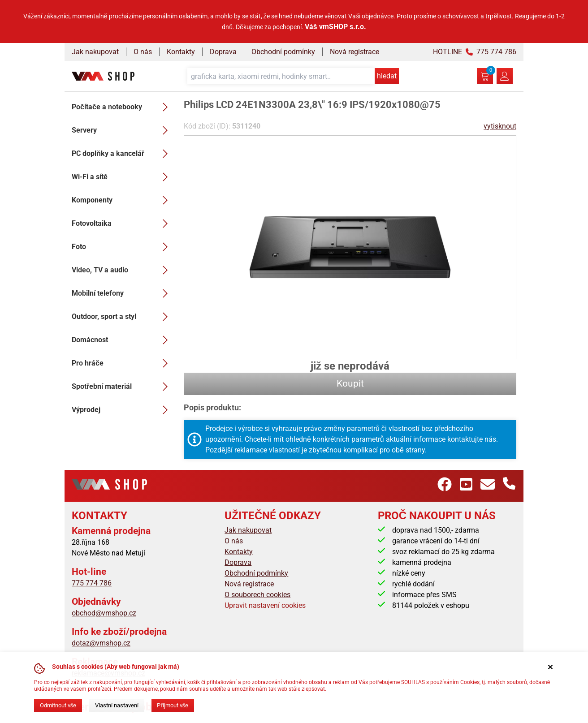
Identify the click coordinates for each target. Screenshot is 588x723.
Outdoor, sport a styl (122, 317)
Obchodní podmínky (283, 52)
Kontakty (181, 52)
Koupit (350, 383)
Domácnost (122, 340)
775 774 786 (92, 583)
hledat (387, 76)
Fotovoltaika (122, 224)
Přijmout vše (173, 705)
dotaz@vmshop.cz (101, 643)
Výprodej (122, 410)
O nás (143, 52)
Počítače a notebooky (122, 107)
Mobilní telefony (122, 293)
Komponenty (122, 200)
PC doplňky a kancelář (122, 154)
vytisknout (500, 126)
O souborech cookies (257, 595)
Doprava (223, 52)
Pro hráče (122, 363)
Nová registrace (355, 52)
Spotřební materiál (122, 387)
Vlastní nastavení (117, 705)
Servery (122, 130)
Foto (122, 247)
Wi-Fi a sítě (122, 177)
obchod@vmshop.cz (104, 613)
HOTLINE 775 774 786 (475, 52)
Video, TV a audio (122, 270)
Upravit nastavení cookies (265, 605)
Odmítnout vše (58, 705)
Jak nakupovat (95, 52)
